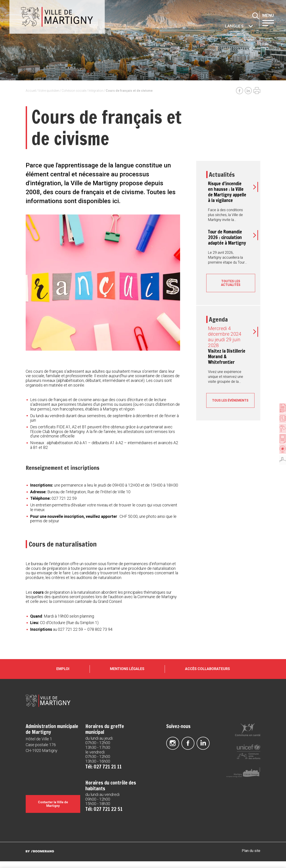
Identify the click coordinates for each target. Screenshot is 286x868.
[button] (272, 23)
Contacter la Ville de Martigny (53, 811)
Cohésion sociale (74, 91)
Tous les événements (231, 402)
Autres (225, 26)
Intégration (96, 91)
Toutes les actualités (231, 283)
